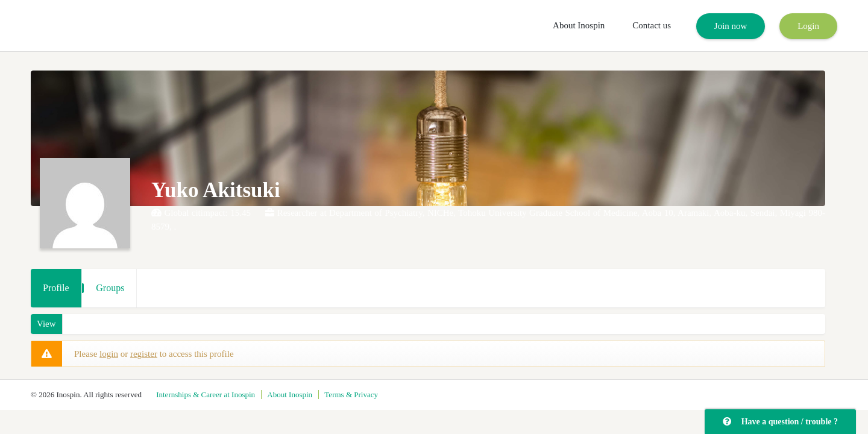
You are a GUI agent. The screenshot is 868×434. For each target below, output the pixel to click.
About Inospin (579, 25)
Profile (56, 288)
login (109, 354)
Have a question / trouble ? (780, 422)
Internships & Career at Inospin (206, 395)
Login (808, 26)
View (46, 324)
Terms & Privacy (351, 395)
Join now (731, 26)
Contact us (652, 25)
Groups (110, 288)
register (144, 354)
